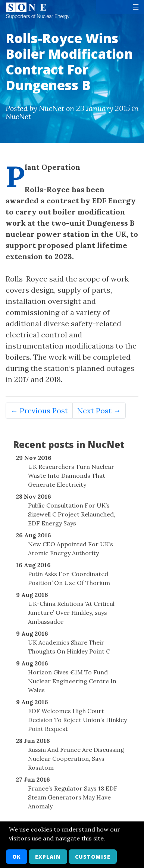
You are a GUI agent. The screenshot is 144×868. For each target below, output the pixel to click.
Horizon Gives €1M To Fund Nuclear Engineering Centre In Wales (72, 681)
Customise (93, 857)
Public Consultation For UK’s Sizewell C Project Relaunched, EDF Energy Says (72, 514)
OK (17, 857)
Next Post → (99, 411)
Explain (48, 857)
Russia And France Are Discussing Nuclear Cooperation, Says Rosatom (76, 759)
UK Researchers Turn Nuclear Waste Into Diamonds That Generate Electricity (71, 476)
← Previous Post (39, 411)
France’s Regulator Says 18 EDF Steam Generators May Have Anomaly (73, 797)
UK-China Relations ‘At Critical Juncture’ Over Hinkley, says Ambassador (71, 613)
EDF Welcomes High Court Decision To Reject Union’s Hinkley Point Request (77, 720)
